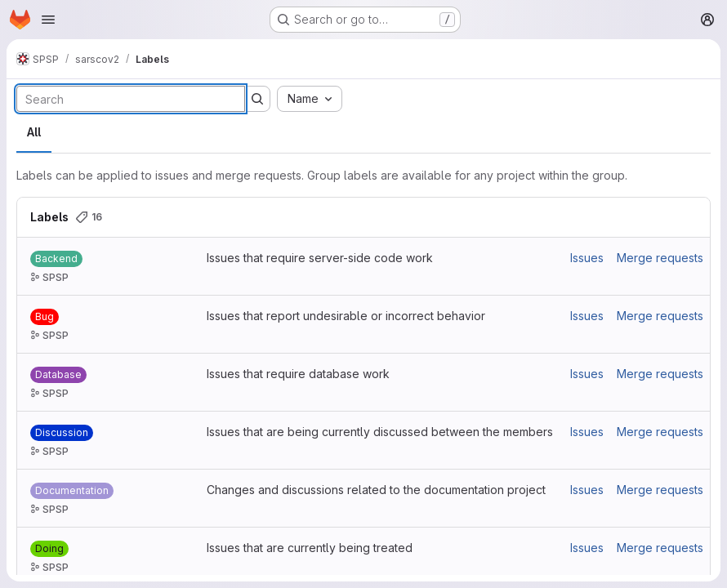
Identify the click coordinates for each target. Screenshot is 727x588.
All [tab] (34, 132)
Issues (587, 258)
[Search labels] (131, 99)
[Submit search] (257, 99)
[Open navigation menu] (48, 20)
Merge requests (660, 258)
